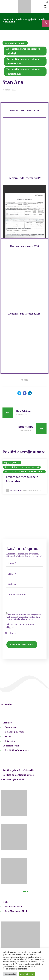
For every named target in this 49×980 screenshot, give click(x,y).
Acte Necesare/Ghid (16, 911)
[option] (25, 476)
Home (6, 19)
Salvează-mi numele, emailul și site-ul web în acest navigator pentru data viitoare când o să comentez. (24, 617)
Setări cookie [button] (10, 974)
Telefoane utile (13, 907)
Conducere (11, 727)
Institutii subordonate (17, 750)
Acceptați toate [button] (27, 974)
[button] (46, 23)
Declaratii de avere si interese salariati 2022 (24, 472)
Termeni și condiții (13, 779)
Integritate (11, 741)
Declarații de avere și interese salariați (23, 51)
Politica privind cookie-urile (18, 770)
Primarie (17, 19)
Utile (5, 902)
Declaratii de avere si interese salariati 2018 (23, 61)
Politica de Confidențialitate (18, 775)
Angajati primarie (35, 19)
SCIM (8, 736)
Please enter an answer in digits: (22, 626)
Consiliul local (11, 746)
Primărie (8, 723)
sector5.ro (15, 490)
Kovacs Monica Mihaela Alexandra (22, 479)
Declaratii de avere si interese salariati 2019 (23, 72)
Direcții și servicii (15, 732)
